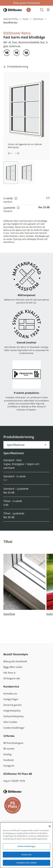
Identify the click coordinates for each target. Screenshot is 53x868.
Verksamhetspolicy (13, 716)
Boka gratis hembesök (26, 3)
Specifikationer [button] (16, 445)
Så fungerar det (12, 678)
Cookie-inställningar (14, 728)
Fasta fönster (38, 19)
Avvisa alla (26, 855)
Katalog (7, 754)
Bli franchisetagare (13, 743)
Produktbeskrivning (18, 67)
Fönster (26, 19)
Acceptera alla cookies (26, 863)
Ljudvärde (11, 208)
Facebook (8, 760)
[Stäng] (50, 826)
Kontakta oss (10, 694)
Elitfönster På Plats (11, 19)
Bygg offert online (13, 667)
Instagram (9, 766)
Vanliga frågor (11, 699)
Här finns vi (9, 673)
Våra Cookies (10, 722)
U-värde (10, 198)
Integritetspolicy (12, 711)
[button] (48, 10)
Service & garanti (12, 705)
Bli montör (9, 749)
